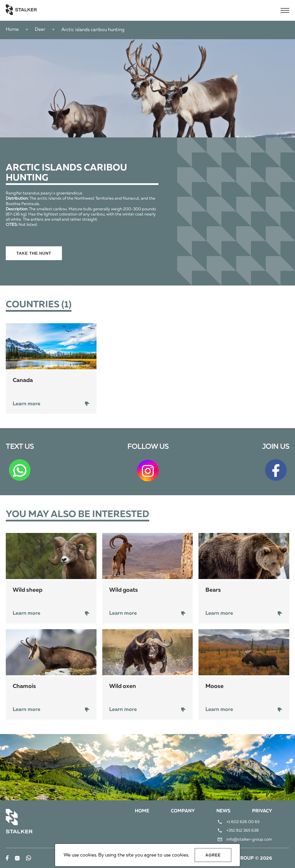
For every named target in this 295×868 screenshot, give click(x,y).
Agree (213, 855)
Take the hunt (34, 253)
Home (12, 30)
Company (183, 811)
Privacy (262, 811)
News (223, 811)
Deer (40, 30)
